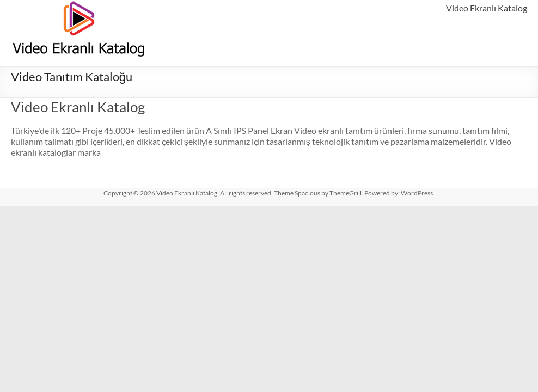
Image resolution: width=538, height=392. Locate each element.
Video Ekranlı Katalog (487, 8)
